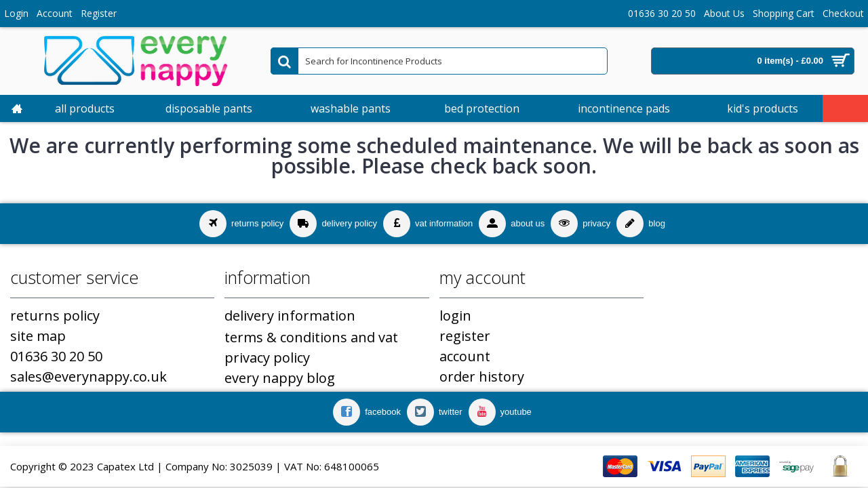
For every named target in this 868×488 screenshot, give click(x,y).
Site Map (38, 336)
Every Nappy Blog (280, 378)
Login (455, 316)
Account (465, 356)
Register (465, 336)
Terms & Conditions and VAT (311, 337)
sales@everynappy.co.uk (88, 377)
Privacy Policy (267, 358)
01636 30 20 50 (56, 356)
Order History (482, 377)
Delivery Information (290, 316)
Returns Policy (55, 316)
